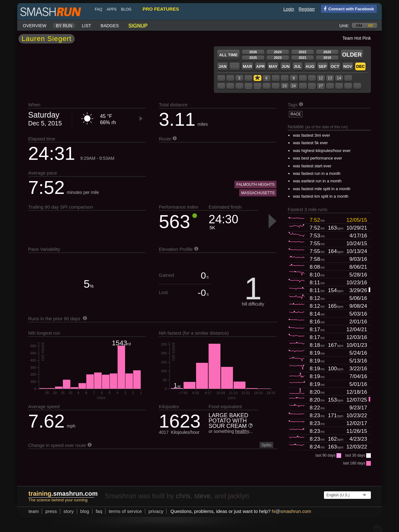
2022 (302, 52)
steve (202, 496)
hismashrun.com (291, 511)
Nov (348, 66)
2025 (253, 58)
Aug (310, 66)
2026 (253, 52)
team (34, 511)
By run (64, 26)
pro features (161, 9)
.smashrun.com (63, 494)
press (51, 511)
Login (289, 9)
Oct (335, 66)
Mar (247, 66)
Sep (322, 66)
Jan (222, 66)
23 (284, 86)
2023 (278, 58)
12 (321, 78)
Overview (35, 26)
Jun (285, 66)
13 (330, 78)
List (87, 26)
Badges (110, 26)
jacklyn (238, 496)
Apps (112, 9)
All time (229, 55)
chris (183, 496)
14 (339, 78)
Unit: (344, 25)
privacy (156, 511)
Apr (260, 66)
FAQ (98, 9)
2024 (278, 52)
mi (371, 25)
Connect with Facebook (348, 8)
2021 (302, 58)
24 (293, 86)
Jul (298, 66)
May (273, 66)
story (69, 511)
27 (321, 86)
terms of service (125, 511)
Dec (360, 66)
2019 (327, 58)
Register (307, 9)
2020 (327, 52)
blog (126, 9)
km (359, 25)
